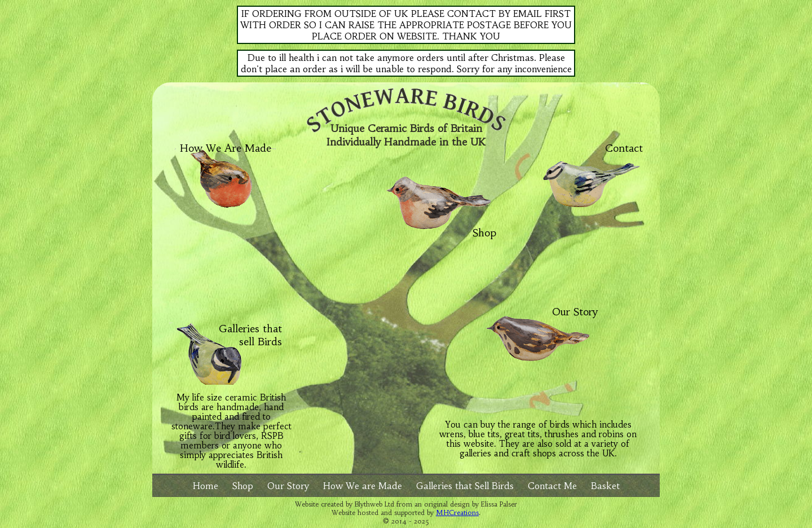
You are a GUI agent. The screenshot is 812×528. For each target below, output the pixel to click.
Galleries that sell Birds (250, 335)
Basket (605, 486)
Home (206, 486)
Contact (624, 148)
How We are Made (363, 486)
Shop (484, 228)
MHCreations (457, 512)
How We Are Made (226, 148)
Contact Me (552, 486)
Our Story (575, 312)
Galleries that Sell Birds (465, 486)
